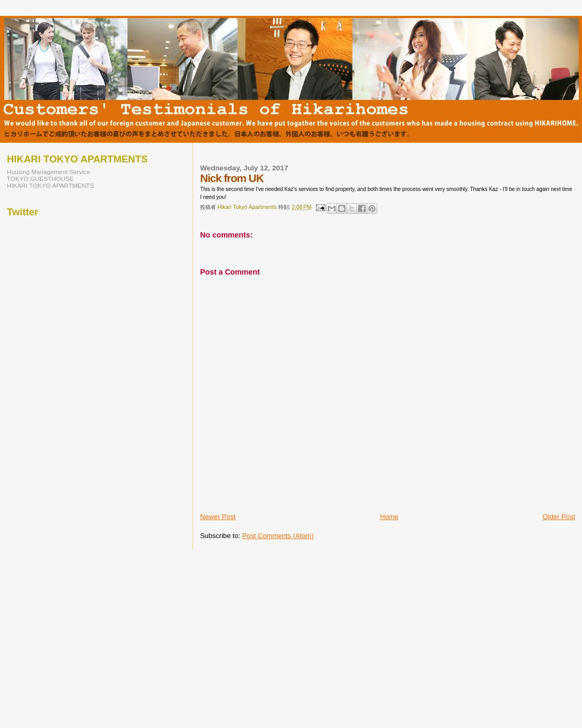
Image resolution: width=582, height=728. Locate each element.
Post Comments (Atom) (278, 536)
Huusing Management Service (48, 172)
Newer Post (218, 517)
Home (389, 517)
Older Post (559, 517)
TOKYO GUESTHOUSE (40, 179)
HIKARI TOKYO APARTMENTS (51, 185)
